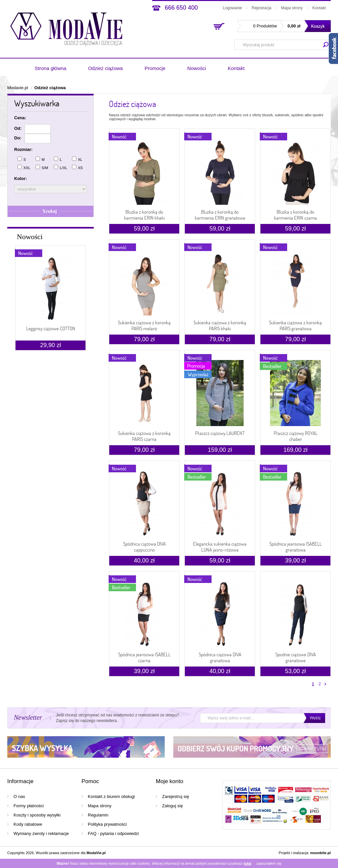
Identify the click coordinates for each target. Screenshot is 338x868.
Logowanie (232, 8)
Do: (18, 138)
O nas (19, 796)
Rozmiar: (23, 149)
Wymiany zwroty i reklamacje (41, 833)
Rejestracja (261, 8)
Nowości (197, 68)
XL (77, 159)
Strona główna (51, 68)
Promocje (155, 68)
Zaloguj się (172, 806)
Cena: (20, 118)
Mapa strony (292, 8)
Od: (18, 128)
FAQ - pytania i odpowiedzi (113, 833)
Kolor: (20, 179)
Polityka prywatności (107, 824)
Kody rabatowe (28, 824)
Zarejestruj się (176, 796)
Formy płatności (29, 806)
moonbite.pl (321, 853)
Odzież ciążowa (105, 68)
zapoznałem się (269, 863)
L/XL (61, 167)
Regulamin (98, 815)
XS (77, 167)
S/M (42, 167)
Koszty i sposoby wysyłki (37, 815)
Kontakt (319, 8)
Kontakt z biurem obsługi (111, 796)
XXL (24, 167)
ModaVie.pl (96, 853)
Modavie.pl (18, 88)
